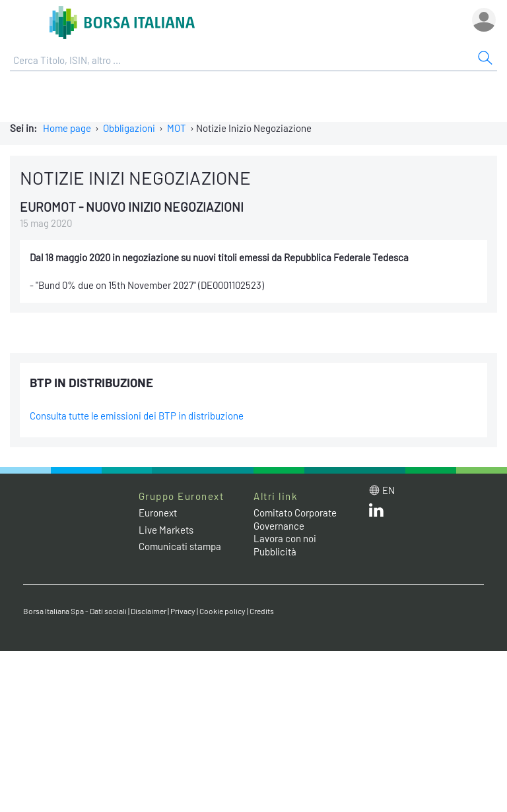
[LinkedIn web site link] (376, 513)
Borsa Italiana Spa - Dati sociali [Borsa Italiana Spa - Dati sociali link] (75, 611)
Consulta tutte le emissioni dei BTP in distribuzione (137, 416)
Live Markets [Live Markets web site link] (166, 530)
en (389, 490)
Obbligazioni (129, 128)
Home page (67, 128)
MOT (177, 128)
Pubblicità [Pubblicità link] (275, 551)
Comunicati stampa (180, 546)
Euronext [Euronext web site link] (158, 513)
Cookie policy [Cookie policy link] (222, 611)
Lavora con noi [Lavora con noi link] (285, 538)
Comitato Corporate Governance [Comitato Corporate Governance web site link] (295, 519)
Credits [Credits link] (262, 611)
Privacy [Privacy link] (183, 611)
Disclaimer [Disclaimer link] (149, 611)
